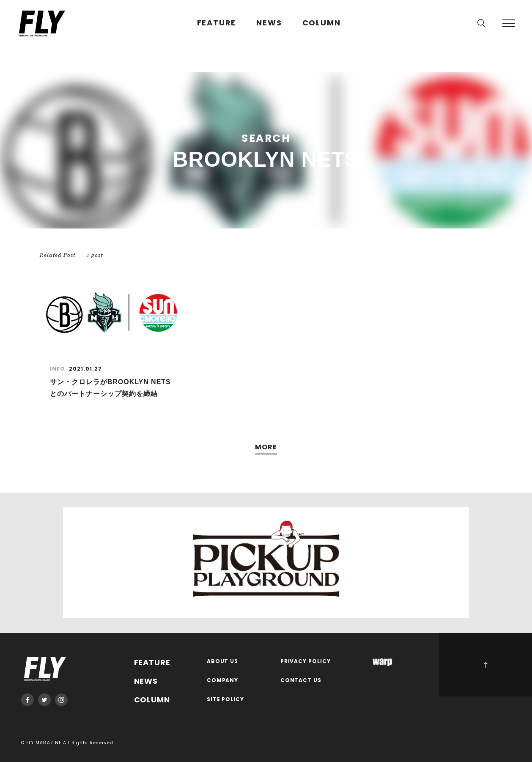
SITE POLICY (226, 700)
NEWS (269, 23)
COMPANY (223, 681)
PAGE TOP (485, 665)
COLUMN (322, 23)
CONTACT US (301, 681)
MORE (266, 447)
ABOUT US (223, 662)
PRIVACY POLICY (306, 662)
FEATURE (217, 23)
